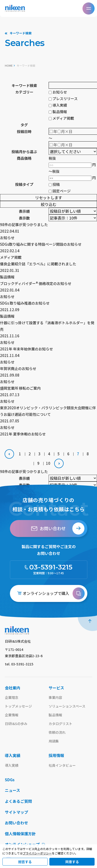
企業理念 (12, 697)
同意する (72, 862)
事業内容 (55, 697)
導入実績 (13, 755)
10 (48, 463)
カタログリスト (60, 724)
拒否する (25, 862)
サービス (56, 688)
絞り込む (49, 204)
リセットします (49, 197)
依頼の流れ (57, 732)
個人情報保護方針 (20, 834)
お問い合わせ (16, 823)
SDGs (10, 780)
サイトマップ (16, 812)
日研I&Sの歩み (16, 724)
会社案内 (13, 688)
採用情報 (56, 755)
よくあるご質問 (18, 801)
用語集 (54, 741)
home (9, 65)
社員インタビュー (62, 765)
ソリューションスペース (67, 706)
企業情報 (12, 715)
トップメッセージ (18, 706)
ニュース (12, 790)
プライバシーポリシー (37, 853)
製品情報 (55, 715)
